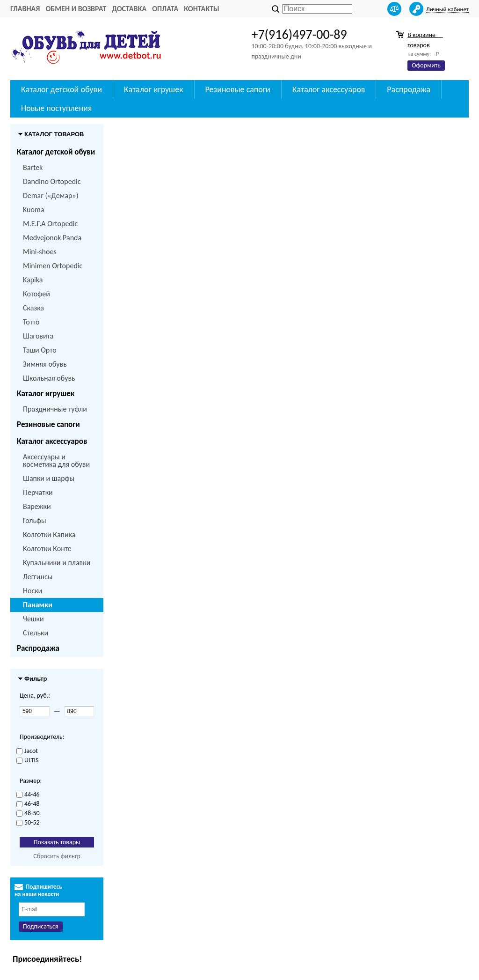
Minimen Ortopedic (53, 266)
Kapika (33, 280)
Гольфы (35, 520)
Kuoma (33, 210)
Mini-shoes (40, 252)
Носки (33, 591)
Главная (25, 9)
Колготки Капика (49, 534)
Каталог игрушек (154, 89)
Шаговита (38, 336)
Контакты (202, 9)
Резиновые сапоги (238, 89)
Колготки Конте (47, 549)
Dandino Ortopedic (52, 181)
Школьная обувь (49, 378)
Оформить (426, 65)
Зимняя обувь (45, 364)
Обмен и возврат (76, 9)
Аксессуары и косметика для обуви (56, 461)
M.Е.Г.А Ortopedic (50, 224)
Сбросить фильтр (57, 856)
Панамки (38, 605)
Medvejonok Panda (52, 238)
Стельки (36, 633)
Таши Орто (40, 350)
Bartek (33, 167)
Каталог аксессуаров (329, 89)
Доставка (129, 9)
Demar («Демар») (51, 195)
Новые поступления (56, 108)
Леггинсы (38, 577)
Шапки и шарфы (49, 478)
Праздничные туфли (55, 409)
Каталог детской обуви (62, 89)
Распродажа (409, 89)
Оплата (165, 9)
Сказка (33, 308)
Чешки (33, 619)
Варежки (37, 506)
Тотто (31, 322)
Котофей (36, 294)
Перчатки (38, 492)
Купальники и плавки (57, 563)
